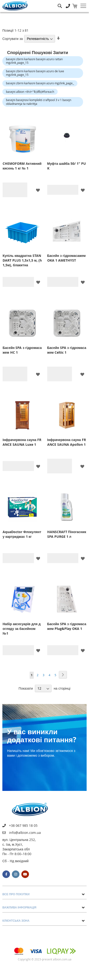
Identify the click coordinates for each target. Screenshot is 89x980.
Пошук (60, 2)
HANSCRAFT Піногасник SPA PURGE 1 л (67, 534)
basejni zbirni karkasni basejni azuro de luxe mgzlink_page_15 (35, 73)
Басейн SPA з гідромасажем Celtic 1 (67, 350)
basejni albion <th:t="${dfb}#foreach (30, 92)
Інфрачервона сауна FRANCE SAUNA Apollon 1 (67, 442)
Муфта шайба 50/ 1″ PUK (67, 166)
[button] (38, 190)
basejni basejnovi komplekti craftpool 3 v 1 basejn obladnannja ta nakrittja (39, 102)
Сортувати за (13, 39)
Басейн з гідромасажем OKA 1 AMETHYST (66, 258)
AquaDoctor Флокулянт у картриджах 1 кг (22, 534)
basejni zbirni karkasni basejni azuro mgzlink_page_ (40, 83)
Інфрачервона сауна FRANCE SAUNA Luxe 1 (22, 442)
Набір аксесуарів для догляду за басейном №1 (22, 629)
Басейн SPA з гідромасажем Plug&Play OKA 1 (67, 626)
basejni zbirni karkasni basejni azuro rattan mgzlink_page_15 (34, 61)
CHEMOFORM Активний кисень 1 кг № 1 (22, 166)
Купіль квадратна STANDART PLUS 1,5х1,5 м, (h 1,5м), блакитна (22, 260)
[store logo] (15, 6)
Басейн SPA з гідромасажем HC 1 (22, 350)
